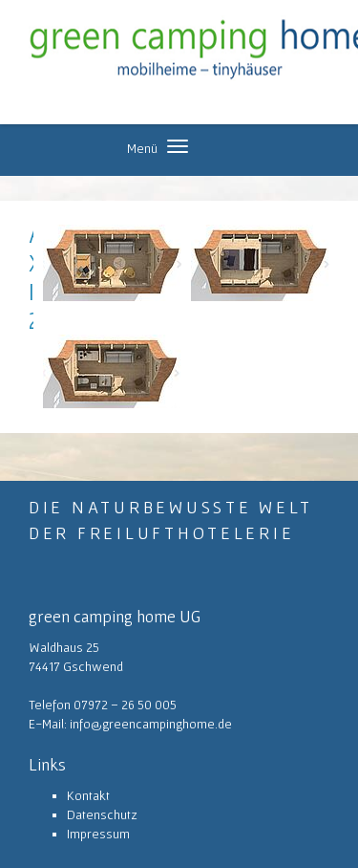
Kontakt (88, 795)
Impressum (98, 834)
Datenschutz (102, 814)
